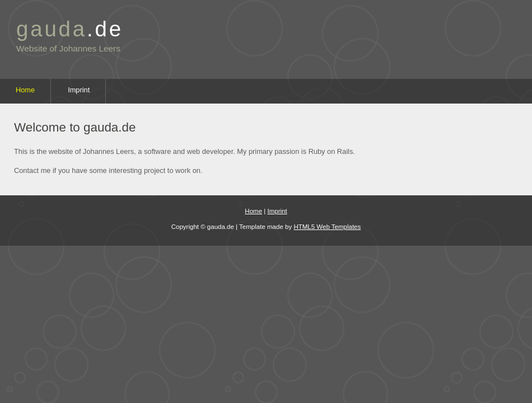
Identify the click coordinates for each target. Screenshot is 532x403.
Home (25, 90)
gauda (70, 29)
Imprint (79, 90)
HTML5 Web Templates (327, 227)
